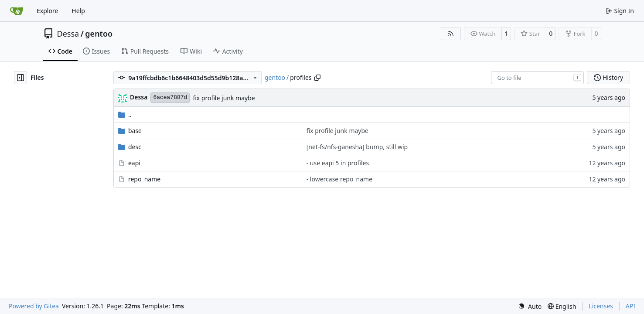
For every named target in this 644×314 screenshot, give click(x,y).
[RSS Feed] (451, 34)
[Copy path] (317, 78)
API (630, 306)
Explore (47, 11)
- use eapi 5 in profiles (338, 163)
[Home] (17, 11)
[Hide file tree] (20, 78)
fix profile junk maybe (224, 98)
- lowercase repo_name (339, 179)
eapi (134, 163)
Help (78, 11)
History (608, 77)
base (135, 131)
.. (125, 114)
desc (135, 147)
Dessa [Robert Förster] (139, 97)
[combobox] (537, 78)
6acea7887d (170, 97)
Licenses (601, 306)
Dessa (68, 34)
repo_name (144, 179)
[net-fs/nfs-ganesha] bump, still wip (357, 147)
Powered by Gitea (34, 306)
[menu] (530, 306)
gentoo (99, 34)
